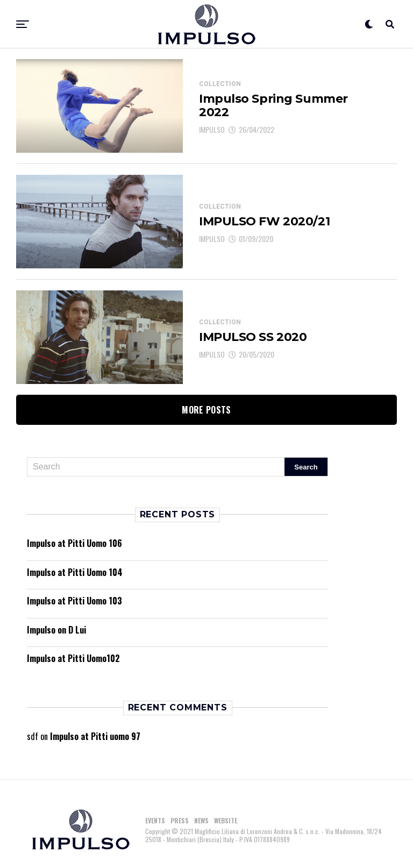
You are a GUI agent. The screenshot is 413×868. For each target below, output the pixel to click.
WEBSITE (226, 820)
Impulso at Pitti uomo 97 (95, 736)
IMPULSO (212, 129)
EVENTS (155, 820)
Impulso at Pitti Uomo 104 (75, 572)
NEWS (201, 820)
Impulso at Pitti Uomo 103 (74, 601)
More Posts (206, 410)
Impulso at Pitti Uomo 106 (74, 543)
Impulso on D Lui (56, 630)
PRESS (180, 820)
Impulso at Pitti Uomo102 (73, 658)
